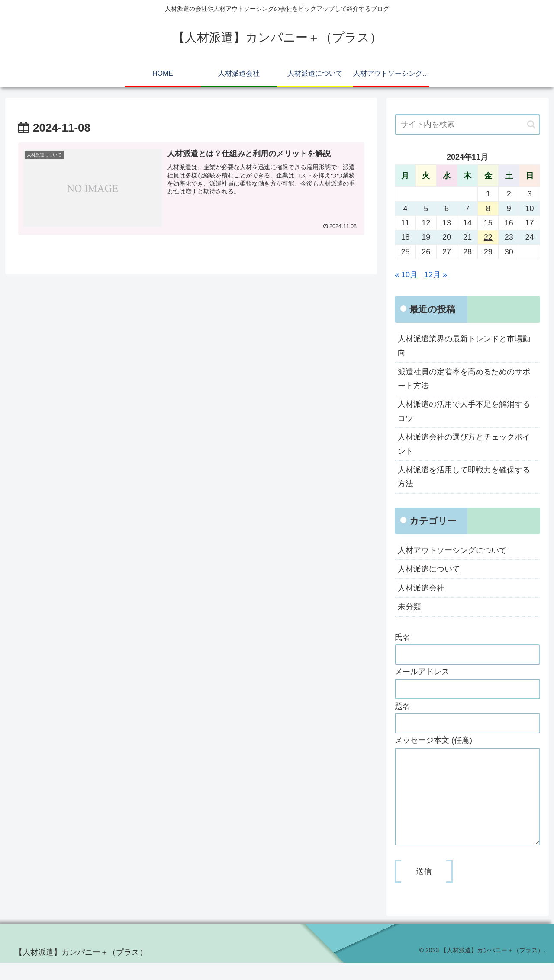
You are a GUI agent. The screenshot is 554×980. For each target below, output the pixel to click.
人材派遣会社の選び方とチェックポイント (464, 444)
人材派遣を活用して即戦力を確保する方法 (464, 477)
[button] (531, 124)
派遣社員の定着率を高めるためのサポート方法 (464, 379)
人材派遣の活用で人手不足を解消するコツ (464, 411)
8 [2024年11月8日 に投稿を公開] (488, 209)
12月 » (436, 275)
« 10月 (406, 275)
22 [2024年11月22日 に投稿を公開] (488, 237)
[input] (467, 124)
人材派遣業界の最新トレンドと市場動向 (464, 346)
